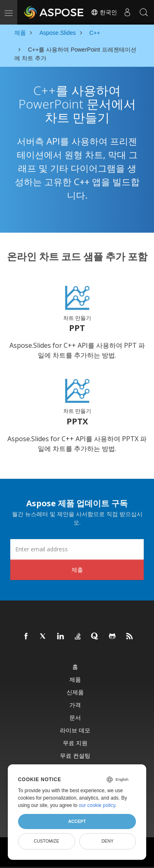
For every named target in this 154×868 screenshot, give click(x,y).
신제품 (75, 692)
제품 (75, 679)
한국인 (104, 12)
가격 (75, 705)
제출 (77, 570)
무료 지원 (75, 743)
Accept (77, 821)
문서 (75, 717)
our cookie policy (97, 805)
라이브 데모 (75, 730)
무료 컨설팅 (75, 756)
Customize (46, 841)
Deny (107, 841)
